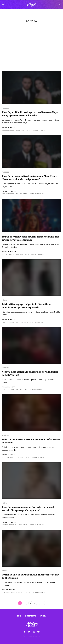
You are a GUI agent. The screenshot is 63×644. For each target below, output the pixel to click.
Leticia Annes (10, 590)
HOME (19, 616)
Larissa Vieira (10, 387)
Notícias (5, 368)
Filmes (5, 571)
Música (5, 300)
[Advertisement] (32, 52)
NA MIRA (43, 616)
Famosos (5, 108)
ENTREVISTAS (30, 616)
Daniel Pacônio (10, 127)
